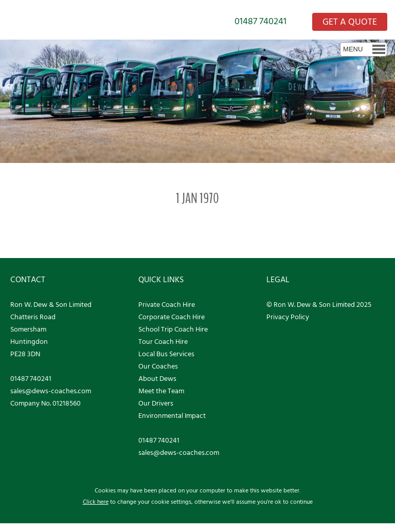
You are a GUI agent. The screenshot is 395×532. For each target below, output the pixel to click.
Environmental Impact (172, 416)
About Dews (157, 379)
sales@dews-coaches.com (51, 391)
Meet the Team (161, 391)
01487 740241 (261, 22)
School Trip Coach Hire (173, 330)
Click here (96, 502)
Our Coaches (158, 367)
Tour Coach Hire (163, 342)
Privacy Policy (288, 317)
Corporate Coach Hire (172, 317)
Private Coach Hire (167, 305)
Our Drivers (156, 404)
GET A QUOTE (350, 22)
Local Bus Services (166, 354)
